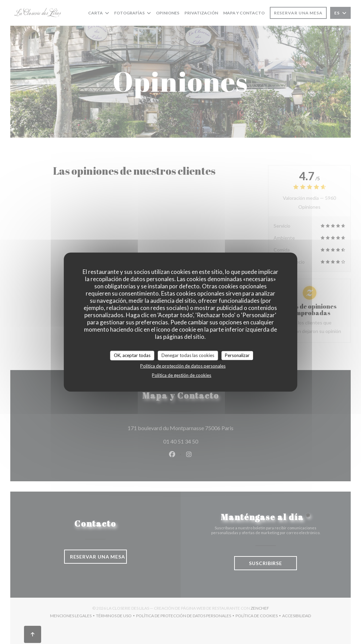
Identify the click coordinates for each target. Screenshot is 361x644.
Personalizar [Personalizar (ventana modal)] (237, 355)
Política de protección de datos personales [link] (183, 366)
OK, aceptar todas (132, 355)
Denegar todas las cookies (188, 355)
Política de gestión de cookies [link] (182, 375)
